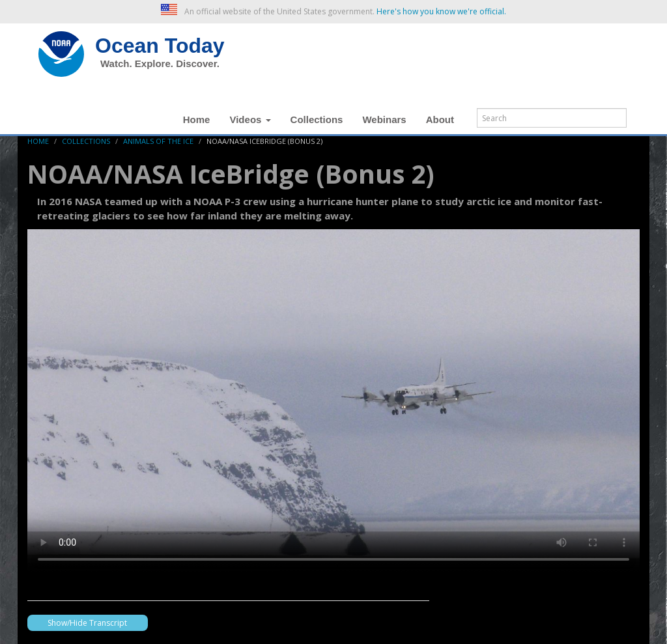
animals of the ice (158, 141)
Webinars (384, 119)
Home (197, 119)
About (440, 119)
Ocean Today (160, 46)
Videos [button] (250, 119)
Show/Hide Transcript (87, 623)
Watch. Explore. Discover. (160, 63)
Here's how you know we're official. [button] (441, 11)
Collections (317, 119)
